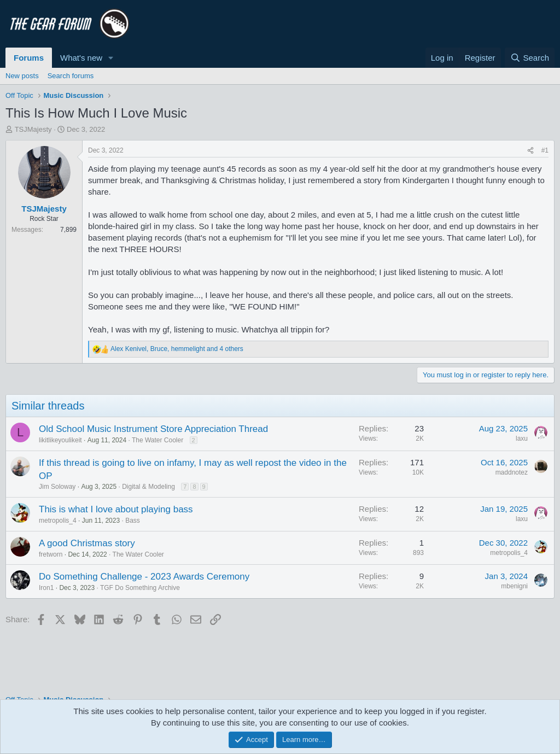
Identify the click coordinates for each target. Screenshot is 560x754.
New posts (22, 76)
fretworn (51, 554)
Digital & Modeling (148, 487)
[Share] (530, 151)
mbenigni (514, 586)
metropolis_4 (58, 521)
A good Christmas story (87, 543)
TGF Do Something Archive (140, 588)
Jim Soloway (57, 487)
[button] (111, 58)
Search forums (71, 76)
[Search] (530, 58)
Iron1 (46, 588)
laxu (522, 439)
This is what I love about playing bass (116, 509)
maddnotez (512, 472)
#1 (545, 150)
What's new (81, 58)
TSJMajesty (33, 129)
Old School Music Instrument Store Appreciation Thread (153, 429)
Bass (133, 521)
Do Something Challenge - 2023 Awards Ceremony (144, 577)
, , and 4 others (177, 349)
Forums (29, 58)
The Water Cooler (157, 440)
